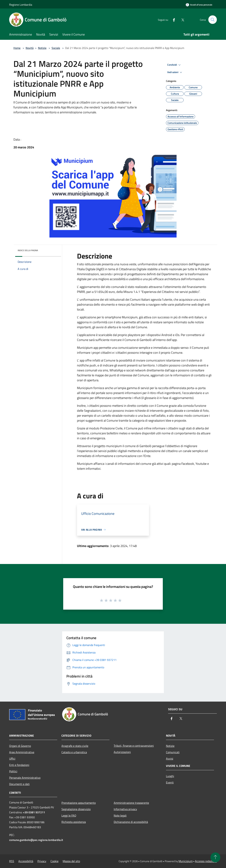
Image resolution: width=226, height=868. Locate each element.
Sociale (56, 48)
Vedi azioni (175, 72)
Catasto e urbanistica (74, 752)
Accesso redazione (206, 861)
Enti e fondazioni (19, 765)
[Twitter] (181, 20)
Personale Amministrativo (25, 778)
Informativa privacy (125, 809)
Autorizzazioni (122, 752)
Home (17, 48)
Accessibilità (26, 861)
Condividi (174, 65)
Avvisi (170, 759)
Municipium (186, 861)
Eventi (170, 782)
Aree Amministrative (22, 752)
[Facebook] (172, 20)
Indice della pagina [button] (28, 250)
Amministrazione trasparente (131, 803)
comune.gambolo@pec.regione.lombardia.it (36, 840)
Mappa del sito (71, 861)
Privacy (42, 861)
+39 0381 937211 (34, 812)
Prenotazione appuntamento (79, 803)
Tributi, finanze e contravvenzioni (134, 746)
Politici (13, 771)
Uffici (12, 759)
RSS (12, 861)
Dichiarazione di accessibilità (131, 822)
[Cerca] (213, 20)
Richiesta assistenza (74, 822)
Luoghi (170, 776)
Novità (30, 48)
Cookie (54, 861)
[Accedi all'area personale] (199, 5)
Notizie (42, 48)
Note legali (120, 815)
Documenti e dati (19, 784)
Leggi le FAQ (69, 815)
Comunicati (173, 752)
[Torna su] (215, 857)
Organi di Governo (20, 746)
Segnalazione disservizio (76, 809)
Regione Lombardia (21, 5)
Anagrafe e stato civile (75, 746)
